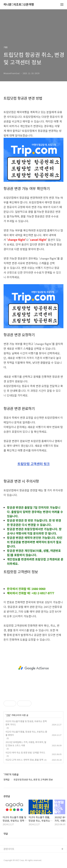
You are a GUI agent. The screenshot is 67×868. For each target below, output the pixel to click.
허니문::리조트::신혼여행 (19, 5)
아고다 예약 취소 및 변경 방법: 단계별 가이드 (25, 752)
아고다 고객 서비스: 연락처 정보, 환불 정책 (24, 760)
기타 (8, 715)
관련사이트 (9, 849)
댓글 (6, 834)
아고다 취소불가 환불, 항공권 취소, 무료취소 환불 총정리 (26, 733)
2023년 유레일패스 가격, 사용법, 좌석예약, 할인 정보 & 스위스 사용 (26, 744)
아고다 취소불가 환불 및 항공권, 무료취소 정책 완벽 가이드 (26, 723)
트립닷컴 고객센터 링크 (34, 464)
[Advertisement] (33, 668)
